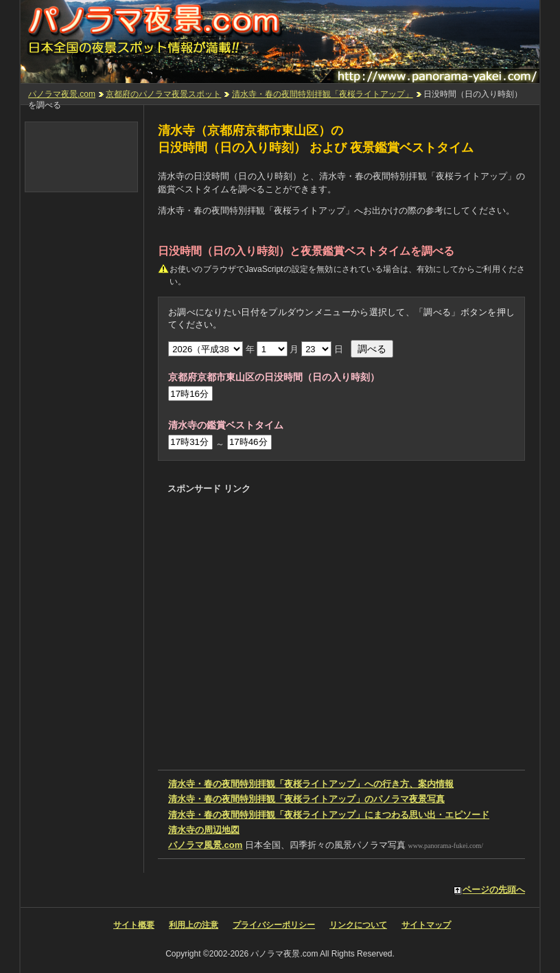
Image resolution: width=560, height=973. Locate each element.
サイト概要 (134, 925)
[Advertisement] (327, 525)
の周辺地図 (204, 830)
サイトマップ (426, 925)
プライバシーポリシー (274, 925)
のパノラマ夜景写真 (306, 799)
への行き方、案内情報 (311, 784)
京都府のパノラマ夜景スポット (163, 94)
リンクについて (358, 925)
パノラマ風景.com (205, 845)
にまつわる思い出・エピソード (329, 815)
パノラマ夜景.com (62, 94)
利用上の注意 (194, 925)
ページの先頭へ (494, 890)
